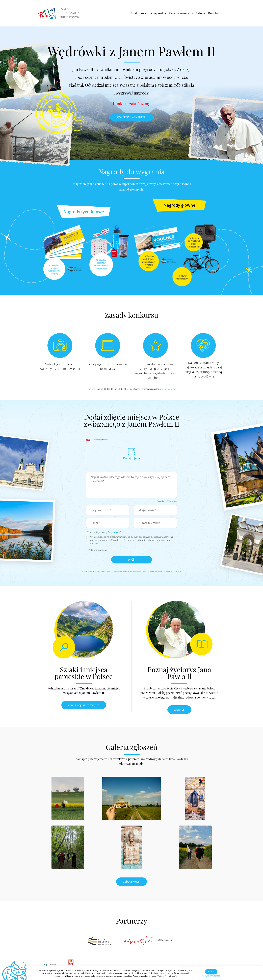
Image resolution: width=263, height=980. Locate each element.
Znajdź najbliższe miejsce (84, 705)
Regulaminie (170, 389)
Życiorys (179, 710)
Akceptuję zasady (106, 532)
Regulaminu (114, 532)
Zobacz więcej (132, 882)
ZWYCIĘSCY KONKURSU (132, 117)
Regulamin (216, 13)
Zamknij (211, 972)
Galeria (200, 13)
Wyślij (132, 560)
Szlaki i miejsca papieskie (148, 13)
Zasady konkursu (181, 13)
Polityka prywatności (211, 976)
